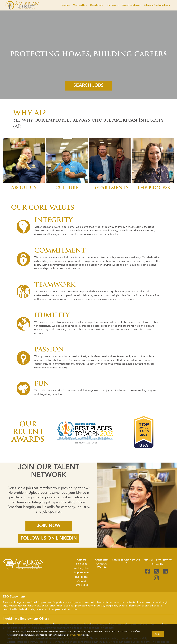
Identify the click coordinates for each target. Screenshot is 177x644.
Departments (97, 5)
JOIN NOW (49, 526)
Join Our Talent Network (158, 560)
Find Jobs (65, 5)
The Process (112, 5)
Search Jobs (88, 86)
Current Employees (131, 5)
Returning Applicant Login (157, 5)
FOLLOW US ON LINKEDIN (49, 538)
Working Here (80, 5)
